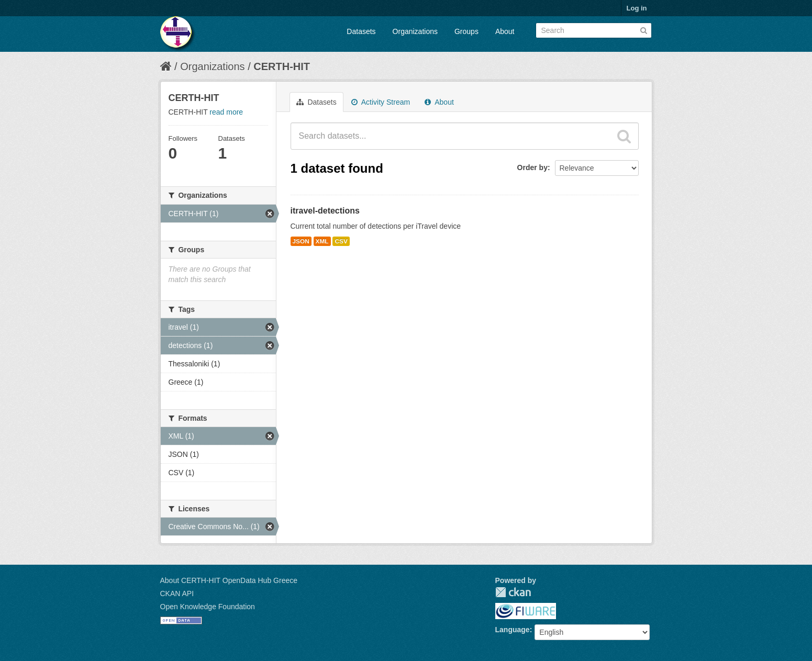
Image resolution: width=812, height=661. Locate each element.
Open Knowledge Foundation (208, 607)
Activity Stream (381, 102)
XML (322, 241)
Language (513, 630)
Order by (532, 167)
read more (226, 112)
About (505, 31)
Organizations (415, 31)
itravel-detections (325, 211)
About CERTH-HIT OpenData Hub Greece (229, 580)
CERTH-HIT (282, 66)
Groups (466, 31)
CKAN (513, 592)
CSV (341, 241)
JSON (301, 241)
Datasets (361, 31)
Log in (637, 8)
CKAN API (177, 593)
